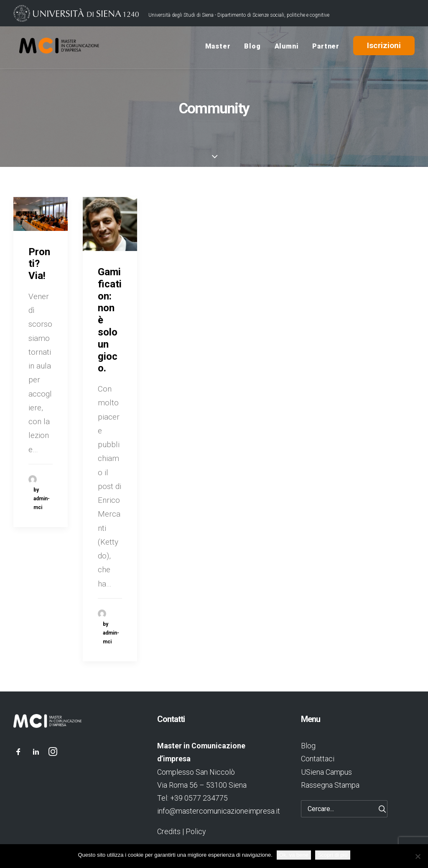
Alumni (287, 47)
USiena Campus (326, 772)
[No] (418, 856)
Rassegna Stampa (330, 785)
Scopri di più (333, 855)
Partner (326, 47)
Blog (252, 47)
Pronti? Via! (39, 264)
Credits (169, 831)
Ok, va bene (294, 855)
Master (218, 47)
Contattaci (318, 759)
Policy (196, 831)
